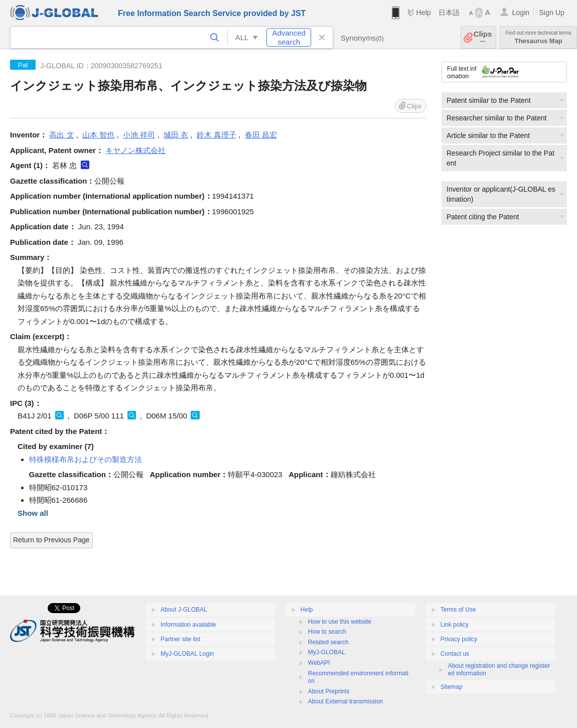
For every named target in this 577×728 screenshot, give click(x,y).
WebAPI (319, 663)
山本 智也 (98, 135)
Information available (188, 625)
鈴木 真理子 (217, 135)
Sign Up (552, 13)
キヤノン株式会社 (135, 150)
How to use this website (340, 622)
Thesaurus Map (538, 37)
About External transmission (345, 701)
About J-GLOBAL (184, 610)
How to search (327, 632)
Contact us (455, 654)
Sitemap (452, 687)
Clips (483, 37)
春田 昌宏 (261, 135)
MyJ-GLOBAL (327, 652)
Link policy (455, 625)
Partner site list (180, 639)
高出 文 (61, 135)
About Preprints (329, 691)
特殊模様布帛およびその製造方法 (86, 459)
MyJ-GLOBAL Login (187, 654)
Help (423, 13)
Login (521, 13)
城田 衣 (176, 135)
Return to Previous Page (51, 540)
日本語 (449, 13)
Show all (33, 513)
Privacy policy (459, 639)
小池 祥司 (139, 135)
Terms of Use (458, 610)
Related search (328, 642)
